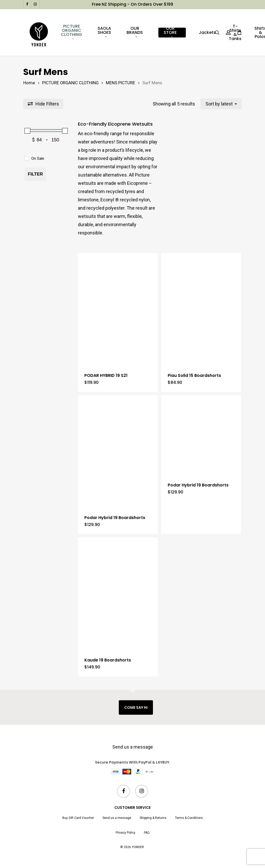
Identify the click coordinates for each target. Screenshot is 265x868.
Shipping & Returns (153, 818)
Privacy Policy (126, 833)
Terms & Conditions (189, 818)
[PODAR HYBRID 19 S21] (118, 309)
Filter (35, 174)
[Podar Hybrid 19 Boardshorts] (118, 452)
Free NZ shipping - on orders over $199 (132, 4)
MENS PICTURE (120, 83)
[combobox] (221, 104)
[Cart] (239, 33)
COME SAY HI (136, 707)
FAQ (147, 833)
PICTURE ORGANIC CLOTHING (70, 83)
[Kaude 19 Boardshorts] (118, 594)
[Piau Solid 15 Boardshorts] (201, 309)
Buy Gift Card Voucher (78, 818)
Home (29, 83)
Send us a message (133, 747)
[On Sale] (27, 158)
